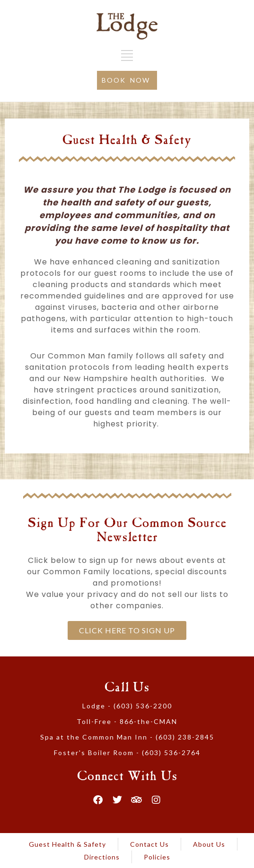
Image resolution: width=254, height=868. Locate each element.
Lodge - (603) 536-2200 (127, 706)
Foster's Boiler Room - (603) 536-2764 (127, 753)
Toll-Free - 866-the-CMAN (127, 721)
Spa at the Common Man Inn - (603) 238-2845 (127, 737)
